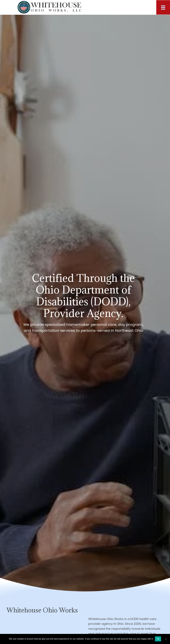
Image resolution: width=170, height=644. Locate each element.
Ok (158, 639)
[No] (166, 639)
